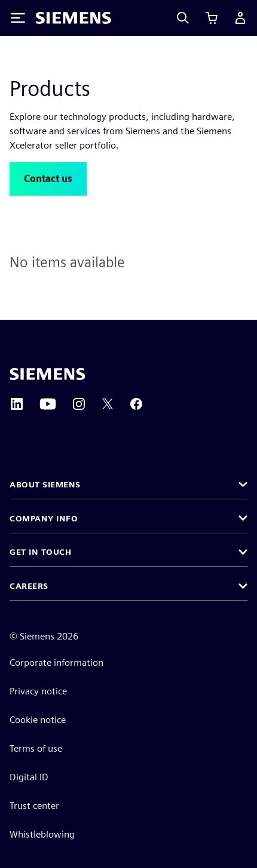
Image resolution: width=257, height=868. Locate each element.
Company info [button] (44, 518)
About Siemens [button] (45, 484)
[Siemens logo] (74, 18)
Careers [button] (29, 586)
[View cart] (212, 18)
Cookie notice (38, 720)
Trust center (34, 806)
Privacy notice (38, 691)
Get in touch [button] (40, 552)
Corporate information (56, 662)
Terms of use (36, 748)
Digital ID (29, 777)
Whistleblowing (42, 834)
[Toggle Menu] (18, 18)
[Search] (183, 18)
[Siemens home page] (48, 374)
